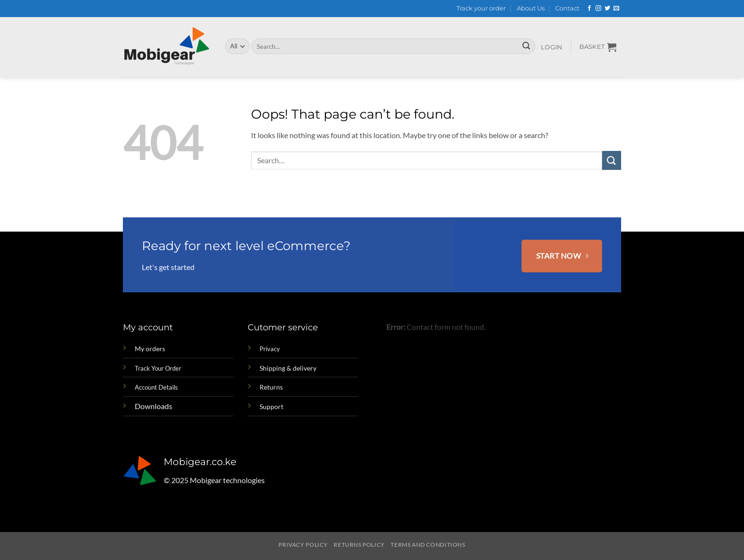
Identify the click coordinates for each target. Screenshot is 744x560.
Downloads (153, 406)
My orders (150, 349)
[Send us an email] (616, 9)
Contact (567, 8)
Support (271, 406)
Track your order (481, 8)
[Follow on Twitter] (607, 9)
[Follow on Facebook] (589, 9)
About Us (531, 8)
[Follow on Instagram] (598, 9)
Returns (271, 387)
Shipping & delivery (288, 368)
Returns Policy (359, 545)
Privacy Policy (303, 545)
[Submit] (526, 47)
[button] (552, 47)
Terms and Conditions (428, 545)
